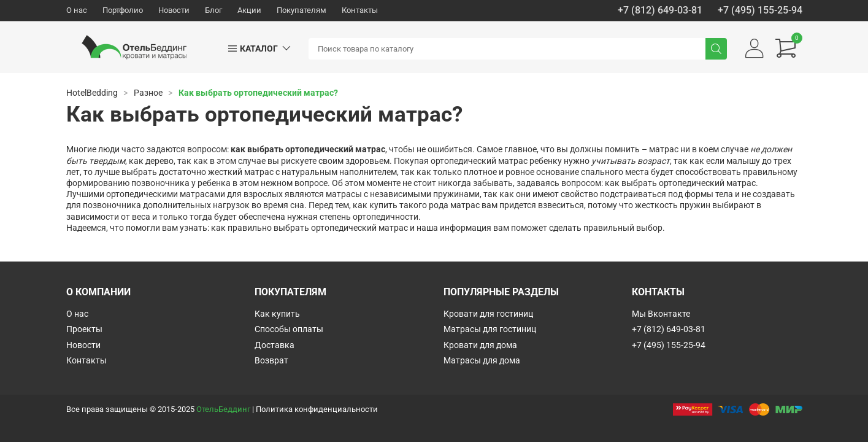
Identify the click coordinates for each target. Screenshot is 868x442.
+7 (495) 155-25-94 (760, 10)
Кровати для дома (480, 345)
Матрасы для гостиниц (490, 329)
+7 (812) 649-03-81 (660, 10)
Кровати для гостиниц (488, 314)
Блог (213, 10)
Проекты (84, 329)
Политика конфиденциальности (317, 409)
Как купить (277, 314)
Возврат (271, 360)
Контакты (360, 10)
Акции (249, 10)
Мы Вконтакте (661, 314)
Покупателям (301, 10)
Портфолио (123, 10)
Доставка (275, 345)
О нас (77, 10)
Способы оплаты (289, 329)
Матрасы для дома (482, 360)
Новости (174, 10)
